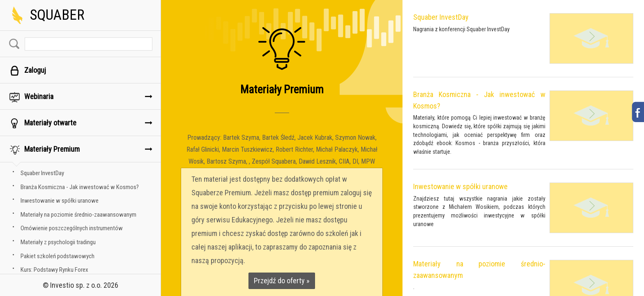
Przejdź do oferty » (282, 281)
